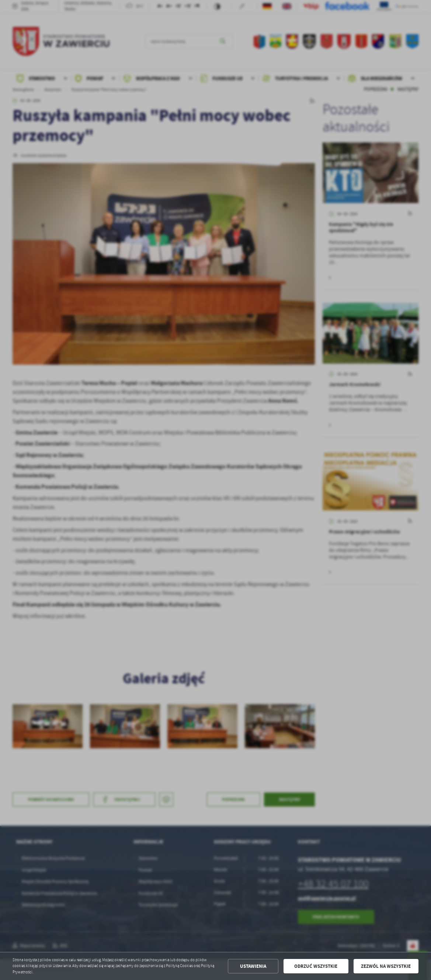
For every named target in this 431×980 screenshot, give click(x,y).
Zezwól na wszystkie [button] (386, 966)
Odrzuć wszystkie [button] (316, 966)
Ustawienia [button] (253, 966)
